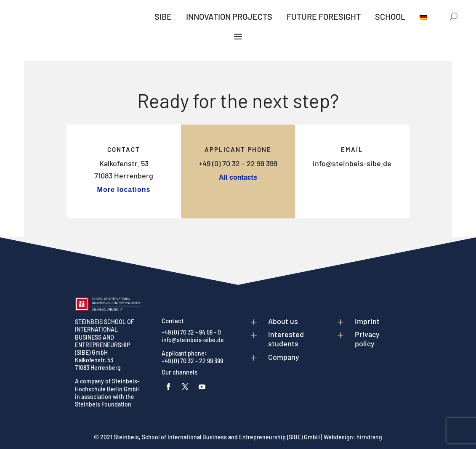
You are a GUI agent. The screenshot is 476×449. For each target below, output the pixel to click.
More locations (124, 190)
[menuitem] (163, 18)
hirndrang (369, 437)
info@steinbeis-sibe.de (352, 163)
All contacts (238, 177)
